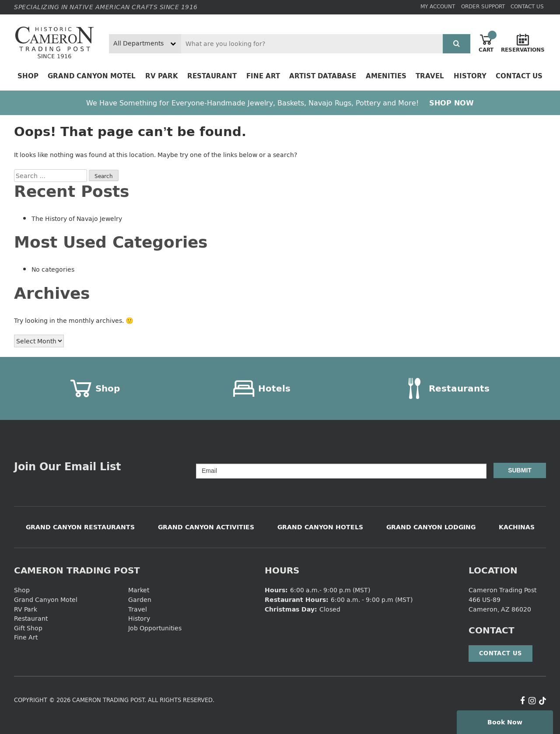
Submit (520, 470)
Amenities (386, 76)
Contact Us (527, 6)
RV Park (162, 76)
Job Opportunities (155, 628)
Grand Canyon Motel (92, 76)
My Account (438, 6)
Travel (430, 76)
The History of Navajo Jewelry (77, 218)
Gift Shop (28, 628)
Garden (140, 599)
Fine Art (263, 76)
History (470, 76)
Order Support (483, 6)
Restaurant (212, 76)
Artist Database (323, 76)
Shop (28, 76)
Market (139, 590)
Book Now (505, 722)
